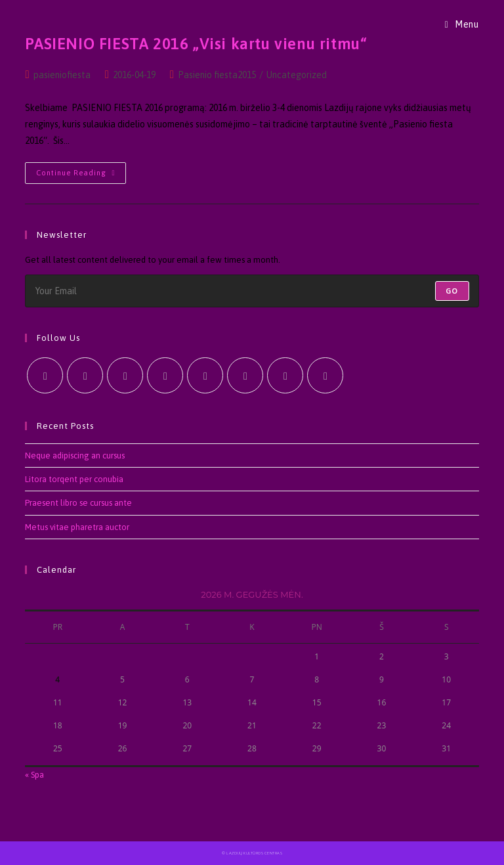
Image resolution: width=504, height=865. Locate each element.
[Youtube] (285, 375)
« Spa (34, 775)
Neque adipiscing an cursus (75, 455)
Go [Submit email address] (452, 291)
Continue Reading (81, 176)
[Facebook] (85, 375)
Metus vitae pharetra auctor (77, 527)
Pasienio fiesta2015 (217, 75)
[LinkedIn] (165, 375)
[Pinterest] (205, 375)
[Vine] (245, 375)
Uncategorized (297, 75)
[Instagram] (125, 375)
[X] (45, 375)
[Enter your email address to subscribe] (252, 291)
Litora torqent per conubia (74, 479)
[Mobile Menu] (462, 24)
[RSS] (325, 375)
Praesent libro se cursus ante (78, 503)
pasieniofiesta (62, 75)
